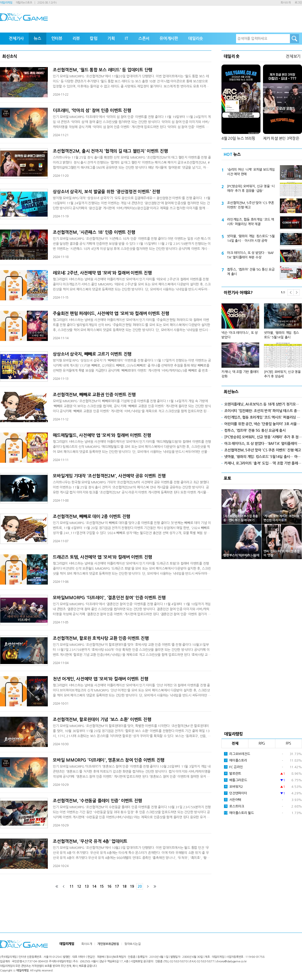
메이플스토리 (236, 760)
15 (102, 886)
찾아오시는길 (133, 944)
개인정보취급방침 (108, 944)
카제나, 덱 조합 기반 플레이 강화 (240, 374)
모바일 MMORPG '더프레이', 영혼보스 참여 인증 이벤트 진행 (109, 760)
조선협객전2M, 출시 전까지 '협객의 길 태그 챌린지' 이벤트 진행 (110, 151)
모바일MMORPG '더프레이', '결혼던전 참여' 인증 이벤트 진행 (109, 598)
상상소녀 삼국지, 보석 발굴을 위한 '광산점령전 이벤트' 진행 (106, 192)
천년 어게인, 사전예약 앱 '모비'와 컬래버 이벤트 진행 (100, 679)
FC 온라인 (233, 767)
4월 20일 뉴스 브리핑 (238, 138)
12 (79, 886)
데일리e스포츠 (24, 3)
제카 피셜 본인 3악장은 (281, 138)
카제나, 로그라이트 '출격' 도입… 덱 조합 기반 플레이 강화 (263, 463)
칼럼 (94, 38)
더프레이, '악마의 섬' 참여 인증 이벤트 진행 (92, 111)
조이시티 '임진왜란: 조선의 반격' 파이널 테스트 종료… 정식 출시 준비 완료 (263, 411)
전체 (235, 743)
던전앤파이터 (236, 793)
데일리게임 (6, 3)
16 (109, 886)
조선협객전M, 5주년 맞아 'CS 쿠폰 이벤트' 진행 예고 (251, 205)
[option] (262, 339)
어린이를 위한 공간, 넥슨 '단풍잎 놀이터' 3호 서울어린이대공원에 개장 (263, 424)
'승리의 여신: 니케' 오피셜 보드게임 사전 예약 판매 (251, 172)
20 (140, 886)
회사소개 (286, 3)
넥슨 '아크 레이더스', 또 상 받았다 (240, 335)
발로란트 (233, 773)
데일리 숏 (232, 56)
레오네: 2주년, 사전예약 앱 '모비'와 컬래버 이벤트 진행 (102, 273)
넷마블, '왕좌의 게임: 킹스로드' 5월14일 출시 (281, 335)
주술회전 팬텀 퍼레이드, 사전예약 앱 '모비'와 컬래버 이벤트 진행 (111, 314)
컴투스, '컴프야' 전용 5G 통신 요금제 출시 (251, 272)
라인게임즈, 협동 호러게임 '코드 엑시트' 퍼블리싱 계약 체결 (251, 222)
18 (124, 886)
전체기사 (16, 38)
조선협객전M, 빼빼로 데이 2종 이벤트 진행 (91, 517)
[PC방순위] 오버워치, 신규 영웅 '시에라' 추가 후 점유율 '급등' (251, 189)
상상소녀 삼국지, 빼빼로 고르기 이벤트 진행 (92, 354)
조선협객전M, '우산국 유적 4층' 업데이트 (90, 841)
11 (71, 886)
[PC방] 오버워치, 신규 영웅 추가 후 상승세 (282, 374)
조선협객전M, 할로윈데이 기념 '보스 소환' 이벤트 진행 (102, 720)
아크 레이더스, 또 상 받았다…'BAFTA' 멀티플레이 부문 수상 (250, 255)
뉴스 (37, 38)
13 (87, 886)
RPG (262, 743)
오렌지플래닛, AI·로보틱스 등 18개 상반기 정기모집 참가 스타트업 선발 (263, 404)
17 (117, 886)
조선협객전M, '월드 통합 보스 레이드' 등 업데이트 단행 (103, 70)
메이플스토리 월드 (239, 813)
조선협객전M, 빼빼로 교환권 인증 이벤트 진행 (94, 395)
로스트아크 (234, 806)
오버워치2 (234, 787)
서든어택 (233, 800)
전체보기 (293, 56)
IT (127, 38)
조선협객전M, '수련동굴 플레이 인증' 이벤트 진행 (97, 801)
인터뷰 (57, 38)
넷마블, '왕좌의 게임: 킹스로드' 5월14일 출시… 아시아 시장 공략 (251, 238)
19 (132, 886)
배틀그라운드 (236, 780)
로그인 (298, 3)
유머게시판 (169, 38)
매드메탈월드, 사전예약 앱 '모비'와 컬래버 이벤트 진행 (102, 435)
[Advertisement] (262, 644)
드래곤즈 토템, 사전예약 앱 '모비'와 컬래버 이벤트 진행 (102, 557)
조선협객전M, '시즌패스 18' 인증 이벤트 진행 (94, 232)
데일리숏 (196, 38)
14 (94, 886)
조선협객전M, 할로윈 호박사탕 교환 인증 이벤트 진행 (101, 638)
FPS (289, 743)
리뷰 (76, 38)
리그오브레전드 (237, 754)
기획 (111, 38)
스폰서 (144, 38)
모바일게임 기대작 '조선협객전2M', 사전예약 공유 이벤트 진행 (109, 476)
